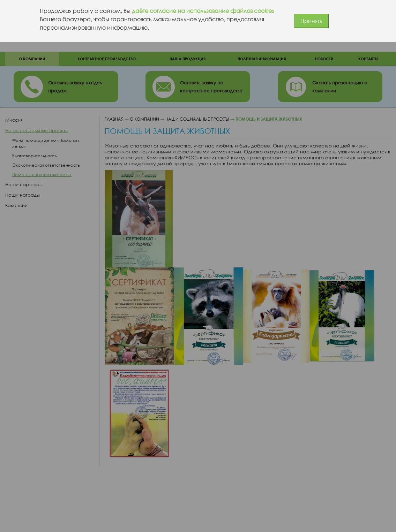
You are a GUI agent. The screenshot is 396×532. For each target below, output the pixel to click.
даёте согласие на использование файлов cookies (203, 11)
